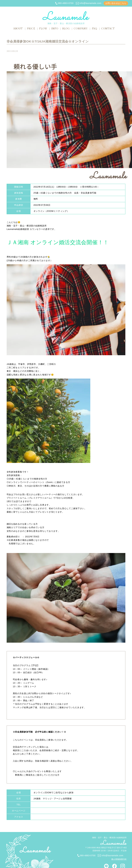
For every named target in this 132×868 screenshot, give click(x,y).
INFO (55, 29)
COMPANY (81, 29)
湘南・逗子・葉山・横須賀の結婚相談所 (66, 18)
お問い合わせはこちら (116, 3)
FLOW (43, 29)
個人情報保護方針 (119, 859)
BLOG (66, 29)
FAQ (94, 29)
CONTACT (108, 29)
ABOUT (18, 29)
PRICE (31, 29)
